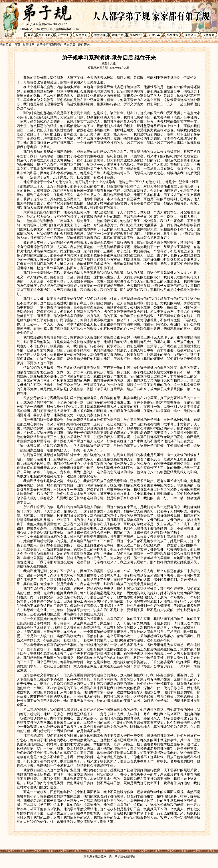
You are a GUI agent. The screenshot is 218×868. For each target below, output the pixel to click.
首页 (17, 45)
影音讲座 (28, 45)
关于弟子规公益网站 (122, 856)
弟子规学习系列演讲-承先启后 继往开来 (63, 45)
